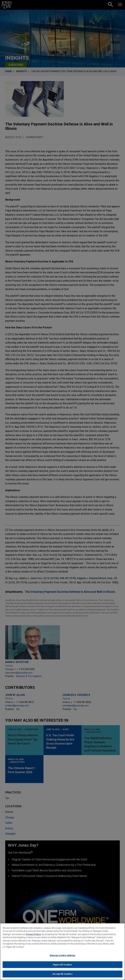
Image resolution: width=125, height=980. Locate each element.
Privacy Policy (33, 936)
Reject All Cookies (62, 966)
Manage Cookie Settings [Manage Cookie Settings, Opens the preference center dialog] (62, 957)
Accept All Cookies (62, 976)
